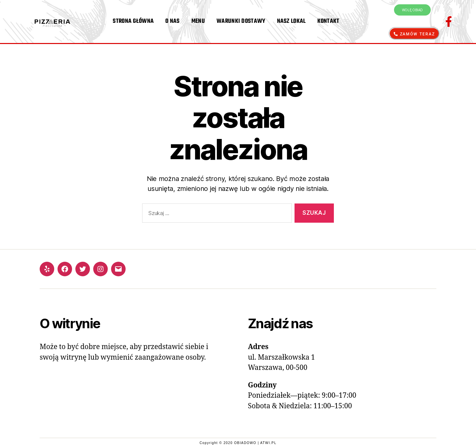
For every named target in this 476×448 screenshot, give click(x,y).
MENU (198, 22)
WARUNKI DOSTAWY (241, 22)
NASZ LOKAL (291, 22)
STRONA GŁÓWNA (133, 22)
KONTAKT (328, 22)
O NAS (173, 22)
